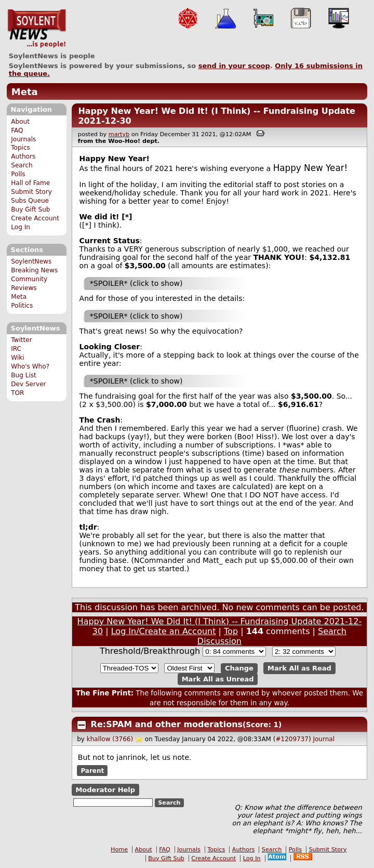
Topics (21, 148)
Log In (21, 227)
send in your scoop (234, 66)
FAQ (17, 130)
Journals (23, 139)
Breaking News (34, 270)
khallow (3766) (110, 739)
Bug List (24, 375)
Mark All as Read (299, 668)
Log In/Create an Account (164, 631)
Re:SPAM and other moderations (167, 724)
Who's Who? (30, 366)
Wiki (17, 358)
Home (119, 850)
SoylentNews (37, 29)
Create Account (35, 218)
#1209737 (292, 739)
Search (22, 165)
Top (231, 631)
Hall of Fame (30, 183)
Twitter (21, 340)
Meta (25, 92)
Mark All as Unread (218, 679)
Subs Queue (30, 201)
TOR (17, 393)
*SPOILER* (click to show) (136, 283)
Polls (18, 174)
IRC (16, 349)
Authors (23, 156)
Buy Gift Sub (30, 209)
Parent (92, 771)
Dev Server (28, 384)
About (20, 122)
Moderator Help (105, 790)
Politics (22, 306)
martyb (119, 134)
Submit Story (31, 192)
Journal (324, 739)
